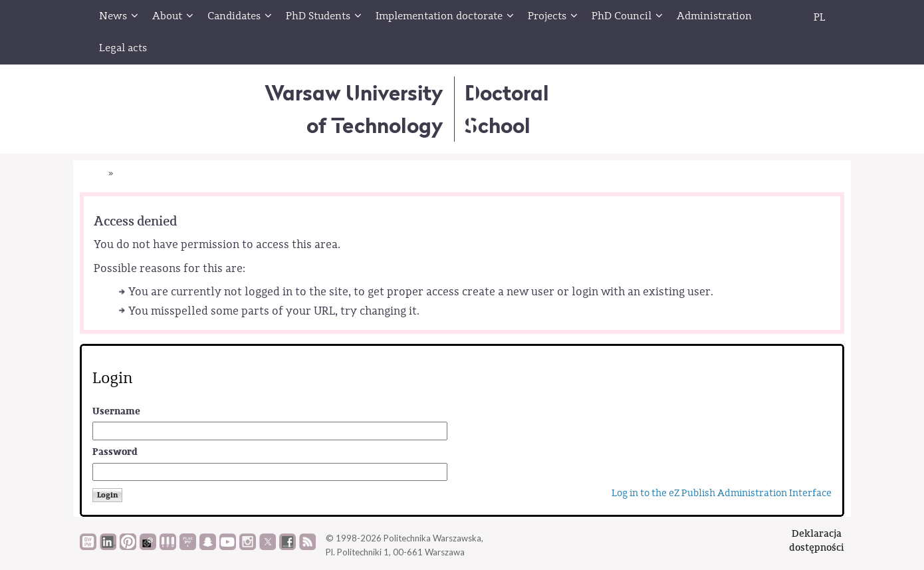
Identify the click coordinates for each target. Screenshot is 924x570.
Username (116, 411)
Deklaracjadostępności (817, 540)
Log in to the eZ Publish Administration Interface (722, 493)
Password (115, 452)
